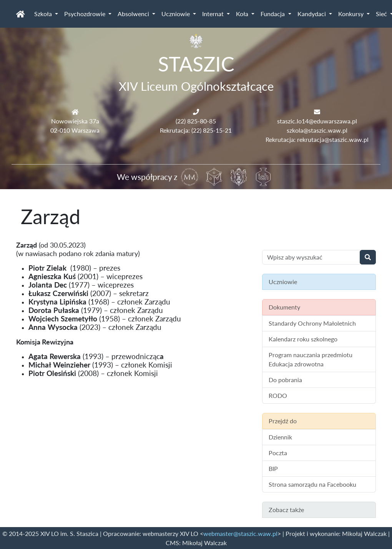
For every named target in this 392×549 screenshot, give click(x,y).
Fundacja (273, 14)
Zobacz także (286, 510)
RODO (278, 395)
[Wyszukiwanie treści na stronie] (311, 257)
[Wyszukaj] (368, 257)
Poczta (278, 453)
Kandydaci (312, 14)
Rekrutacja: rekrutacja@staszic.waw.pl (317, 139)
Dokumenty (284, 307)
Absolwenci (134, 14)
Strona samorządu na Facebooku (312, 484)
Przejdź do (283, 421)
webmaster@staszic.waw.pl (240, 533)
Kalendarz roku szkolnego (303, 339)
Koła (243, 14)
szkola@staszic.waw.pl (317, 130)
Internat (214, 14)
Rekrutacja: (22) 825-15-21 (196, 130)
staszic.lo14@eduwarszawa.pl (317, 121)
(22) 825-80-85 (196, 121)
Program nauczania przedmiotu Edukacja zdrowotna (311, 359)
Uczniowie (176, 14)
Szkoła (44, 14)
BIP (273, 468)
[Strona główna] (21, 14)
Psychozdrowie (86, 14)
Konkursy (352, 14)
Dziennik (280, 437)
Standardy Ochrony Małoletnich (312, 323)
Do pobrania (285, 380)
